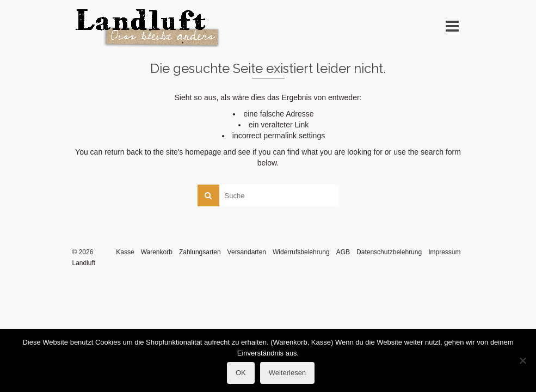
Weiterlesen (287, 373)
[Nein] (522, 360)
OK (241, 373)
